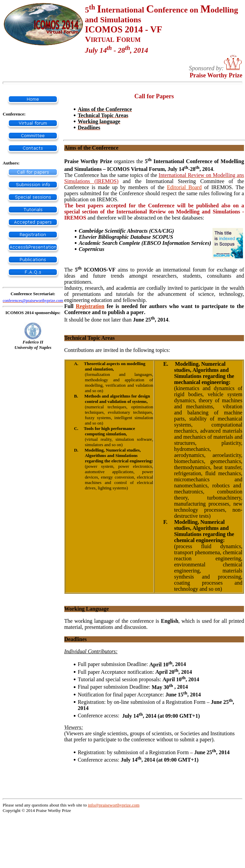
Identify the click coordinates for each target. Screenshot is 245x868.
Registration (90, 306)
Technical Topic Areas (90, 338)
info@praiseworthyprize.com (114, 805)
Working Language (87, 609)
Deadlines (76, 639)
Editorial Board (184, 187)
